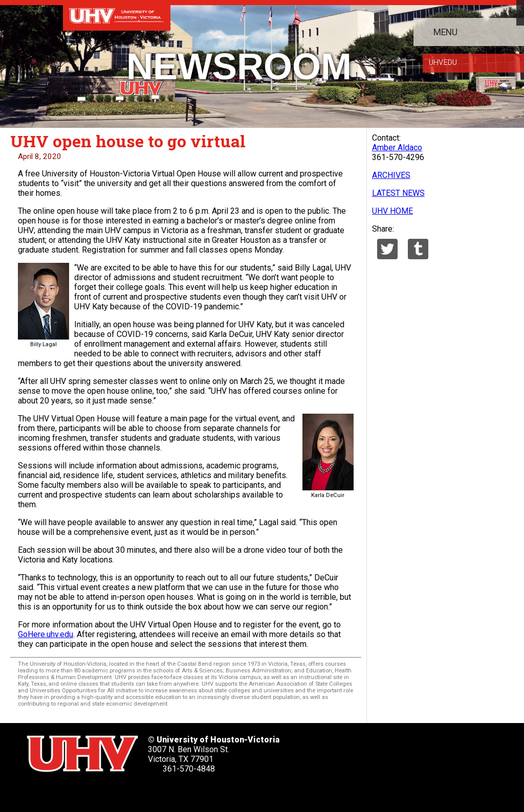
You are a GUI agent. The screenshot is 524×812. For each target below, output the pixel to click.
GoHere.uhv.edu (46, 634)
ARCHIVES (391, 175)
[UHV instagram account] (154, 791)
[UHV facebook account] (68, 791)
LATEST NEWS (398, 193)
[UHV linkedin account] (97, 791)
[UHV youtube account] (125, 791)
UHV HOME (392, 211)
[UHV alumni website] (183, 791)
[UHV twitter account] (39, 791)
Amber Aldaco (397, 148)
